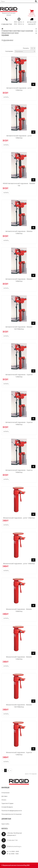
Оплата (4, 800)
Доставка (4, 796)
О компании (5, 793)
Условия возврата (7, 807)
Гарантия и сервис (7, 803)
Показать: (26, 48)
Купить (6, 97)
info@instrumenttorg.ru (14, 846)
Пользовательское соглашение (12, 814)
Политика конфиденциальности (12, 811)
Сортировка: (9, 51)
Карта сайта (5, 824)
